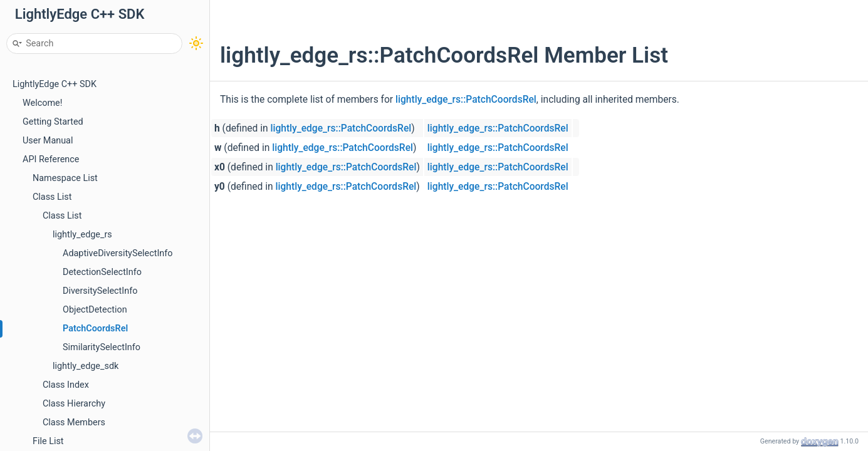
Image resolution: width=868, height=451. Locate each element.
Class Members (74, 422)
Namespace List (65, 178)
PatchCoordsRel (95, 329)
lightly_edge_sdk (86, 366)
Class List (52, 197)
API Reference (51, 159)
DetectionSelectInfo (102, 272)
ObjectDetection (95, 310)
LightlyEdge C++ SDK (55, 84)
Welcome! (42, 103)
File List (48, 441)
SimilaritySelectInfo (102, 347)
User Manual (48, 141)
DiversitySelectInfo (100, 291)
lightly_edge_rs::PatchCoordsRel (466, 100)
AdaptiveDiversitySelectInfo (118, 253)
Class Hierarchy (74, 404)
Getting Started (53, 122)
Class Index (66, 385)
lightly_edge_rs (82, 235)
